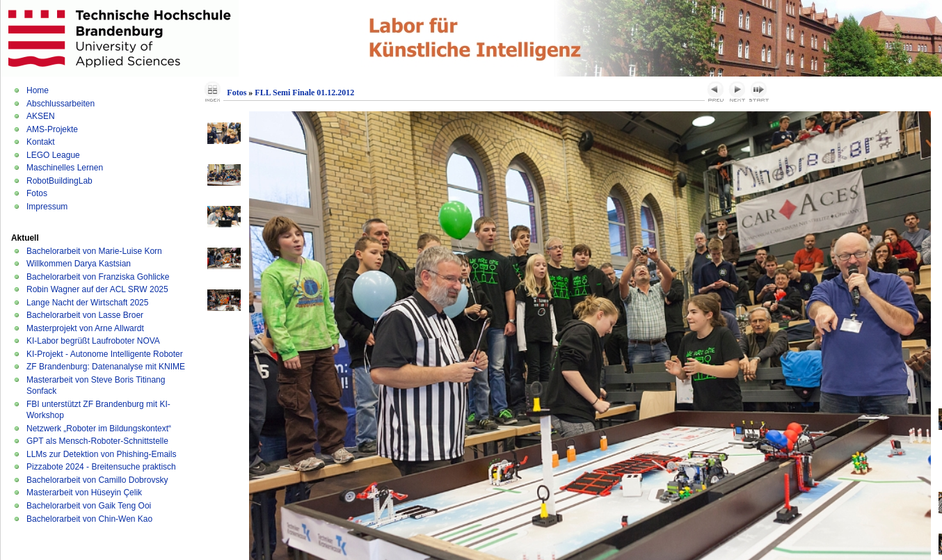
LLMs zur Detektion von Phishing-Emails (101, 454)
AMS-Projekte (52, 129)
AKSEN (41, 116)
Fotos (37, 193)
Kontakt (41, 142)
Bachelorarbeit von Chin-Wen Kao (89, 519)
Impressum (47, 207)
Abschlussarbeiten (61, 104)
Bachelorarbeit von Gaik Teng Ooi (89, 506)
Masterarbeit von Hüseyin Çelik (84, 493)
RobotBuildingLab (59, 181)
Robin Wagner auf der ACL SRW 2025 (97, 289)
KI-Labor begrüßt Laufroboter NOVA (93, 341)
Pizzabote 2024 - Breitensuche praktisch (101, 467)
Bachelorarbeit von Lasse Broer (85, 315)
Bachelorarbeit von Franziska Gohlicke (98, 277)
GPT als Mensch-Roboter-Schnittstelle (97, 441)
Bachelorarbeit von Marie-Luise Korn (94, 251)
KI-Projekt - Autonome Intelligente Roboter (105, 354)
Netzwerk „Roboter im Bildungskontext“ (99, 429)
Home (38, 90)
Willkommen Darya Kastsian (79, 264)
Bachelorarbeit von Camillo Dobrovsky (97, 480)
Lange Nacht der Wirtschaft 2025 (87, 303)
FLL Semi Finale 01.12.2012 (304, 93)
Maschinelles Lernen (65, 168)
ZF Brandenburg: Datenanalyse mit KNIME (106, 367)
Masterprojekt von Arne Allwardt (85, 328)
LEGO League (53, 155)
